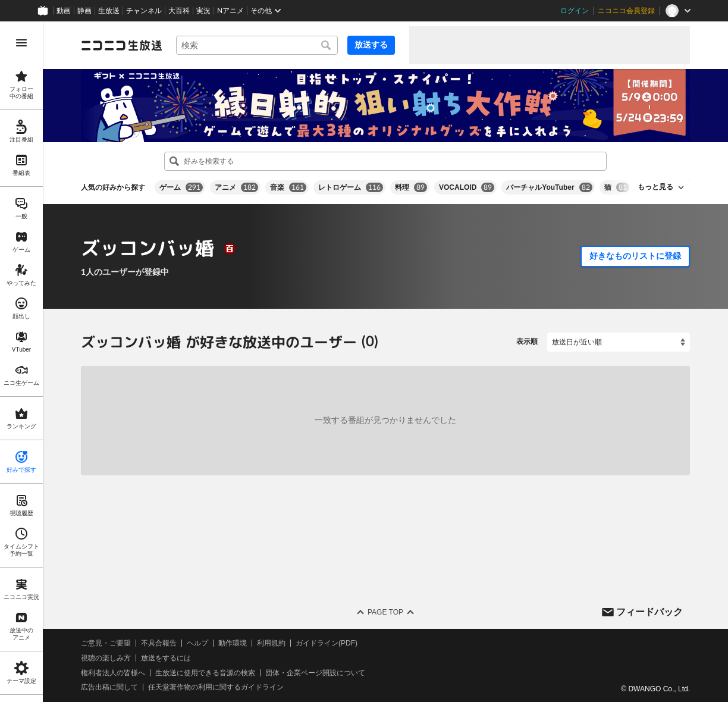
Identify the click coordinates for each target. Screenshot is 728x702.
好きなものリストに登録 (635, 256)
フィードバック (649, 611)
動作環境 (233, 643)
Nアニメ (230, 11)
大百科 (179, 11)
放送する (371, 45)
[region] (21, 362)
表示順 (527, 341)
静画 (84, 11)
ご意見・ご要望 (106, 643)
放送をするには (166, 658)
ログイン (575, 11)
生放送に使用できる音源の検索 (205, 672)
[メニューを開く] (21, 43)
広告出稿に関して (109, 687)
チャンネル (144, 11)
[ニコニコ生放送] (121, 45)
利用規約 (271, 643)
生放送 (109, 11)
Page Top (385, 612)
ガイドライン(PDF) (327, 643)
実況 (203, 11)
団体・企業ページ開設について (315, 672)
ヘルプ (197, 643)
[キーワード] (257, 45)
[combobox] (257, 45)
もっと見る (655, 187)
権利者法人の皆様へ (113, 672)
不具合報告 (159, 643)
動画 (64, 11)
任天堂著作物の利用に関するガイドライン (216, 687)
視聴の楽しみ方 (106, 658)
